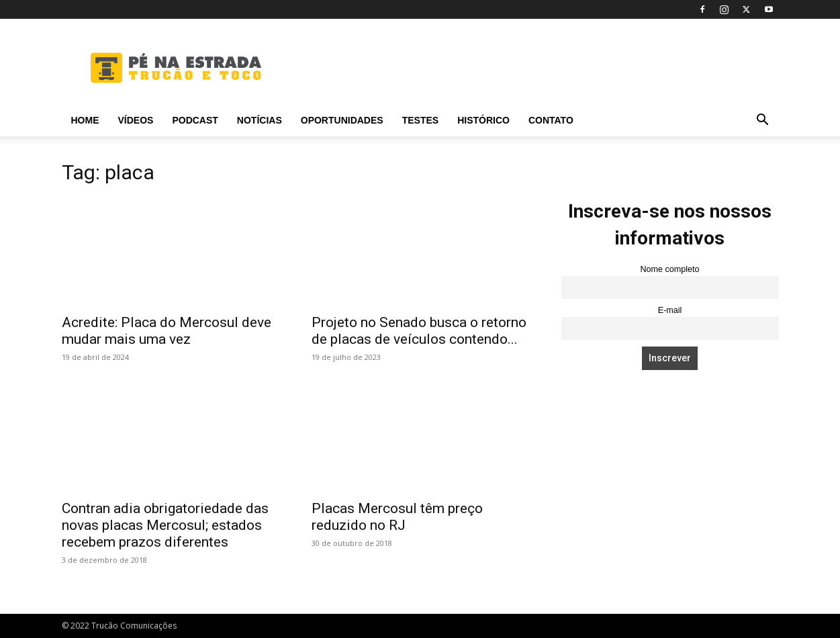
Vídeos (136, 120)
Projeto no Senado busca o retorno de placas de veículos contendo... (419, 331)
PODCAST (195, 120)
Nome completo (669, 269)
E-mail (670, 310)
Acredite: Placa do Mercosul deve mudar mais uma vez (167, 331)
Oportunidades (342, 120)
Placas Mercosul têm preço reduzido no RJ (397, 517)
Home (85, 120)
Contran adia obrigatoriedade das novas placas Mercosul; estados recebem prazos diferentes (165, 525)
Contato (551, 120)
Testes (420, 120)
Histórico (483, 120)
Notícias (260, 120)
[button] (763, 121)
